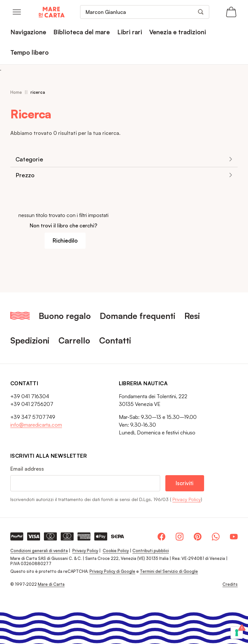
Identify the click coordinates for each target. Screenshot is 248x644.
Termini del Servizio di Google (169, 571)
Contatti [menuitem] (115, 340)
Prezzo (25, 175)
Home (16, 92)
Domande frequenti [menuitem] (138, 316)
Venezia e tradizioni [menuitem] (178, 32)
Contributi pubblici (151, 551)
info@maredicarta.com (36, 425)
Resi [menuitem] (192, 316)
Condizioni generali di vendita (39, 551)
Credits (230, 584)
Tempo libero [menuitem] (30, 52)
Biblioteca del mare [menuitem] (82, 32)
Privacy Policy (187, 499)
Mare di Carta (51, 584)
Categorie (29, 159)
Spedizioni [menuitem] (30, 340)
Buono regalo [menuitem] (65, 316)
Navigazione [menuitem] (28, 32)
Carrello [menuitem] (74, 340)
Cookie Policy (116, 551)
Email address (27, 469)
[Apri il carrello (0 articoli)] (231, 12)
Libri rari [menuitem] (130, 32)
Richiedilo (65, 240)
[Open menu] (17, 12)
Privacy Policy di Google (112, 571)
